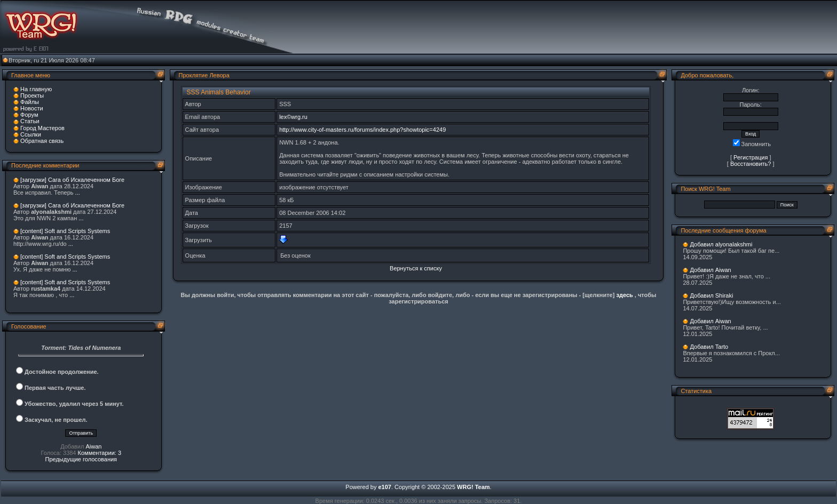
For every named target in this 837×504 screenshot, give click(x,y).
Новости (32, 108)
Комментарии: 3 (100, 453)
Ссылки (31, 134)
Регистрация (751, 157)
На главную (36, 89)
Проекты (32, 95)
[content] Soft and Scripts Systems (65, 231)
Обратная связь (42, 141)
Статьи (30, 121)
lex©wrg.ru (293, 117)
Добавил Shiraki (711, 295)
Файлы (30, 102)
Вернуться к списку (416, 268)
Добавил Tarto (709, 347)
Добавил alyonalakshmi (721, 244)
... (78, 193)
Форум (29, 115)
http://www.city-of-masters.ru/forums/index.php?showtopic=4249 (362, 130)
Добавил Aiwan (710, 270)
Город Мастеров (42, 128)
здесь (624, 295)
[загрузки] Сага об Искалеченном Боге (72, 180)
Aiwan (93, 446)
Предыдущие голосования (81, 459)
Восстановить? (751, 164)
